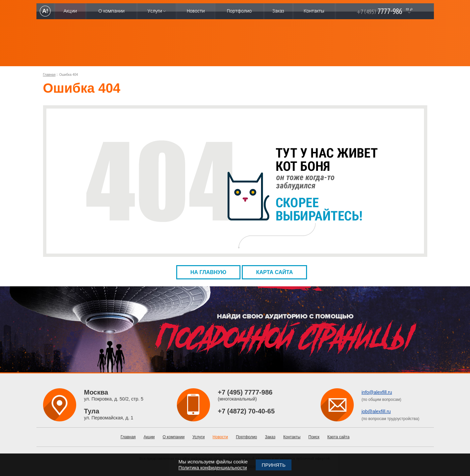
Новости (220, 437)
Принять (274, 465)
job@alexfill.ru (376, 411)
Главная (49, 75)
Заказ (270, 437)
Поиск (314, 437)
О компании (174, 437)
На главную (209, 272)
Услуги (199, 437)
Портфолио (246, 437)
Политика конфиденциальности (213, 468)
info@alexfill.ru (377, 392)
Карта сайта (274, 272)
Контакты (292, 437)
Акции (149, 437)
